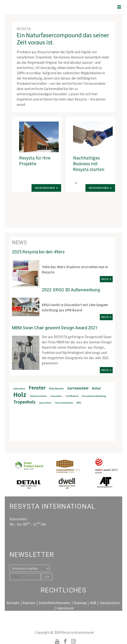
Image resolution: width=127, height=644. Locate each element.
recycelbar (56, 396)
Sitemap (80, 603)
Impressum (65, 608)
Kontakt (13, 603)
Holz (20, 394)
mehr (105, 279)
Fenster (37, 388)
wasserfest (45, 403)
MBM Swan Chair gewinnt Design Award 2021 (55, 328)
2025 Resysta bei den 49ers (38, 252)
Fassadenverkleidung (94, 396)
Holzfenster (56, 389)
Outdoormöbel (38, 396)
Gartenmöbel (78, 388)
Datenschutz (110, 603)
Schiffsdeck (72, 396)
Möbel (96, 388)
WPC (79, 403)
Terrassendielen (64, 403)
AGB (93, 603)
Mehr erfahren (45, 188)
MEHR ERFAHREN (99, 188)
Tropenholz (24, 402)
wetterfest (19, 389)
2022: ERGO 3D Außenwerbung (71, 290)
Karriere (29, 603)
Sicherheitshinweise (55, 603)
